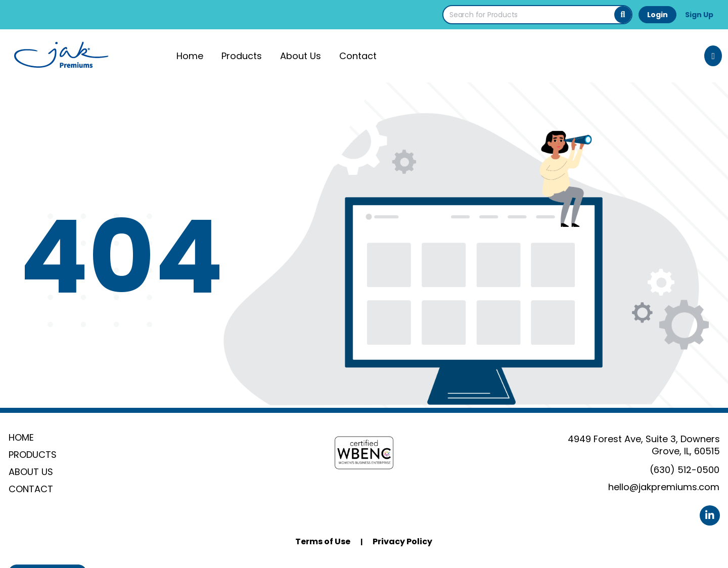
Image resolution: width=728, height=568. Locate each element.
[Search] (623, 15)
